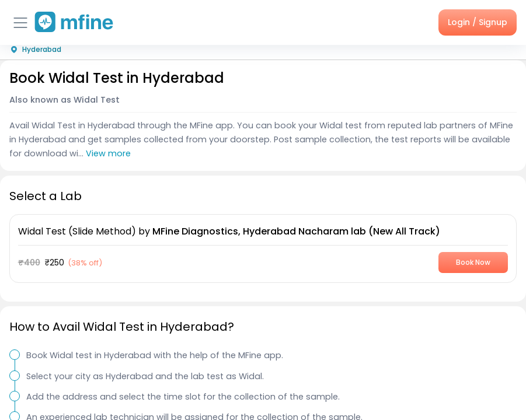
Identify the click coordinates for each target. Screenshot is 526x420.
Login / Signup (478, 22)
